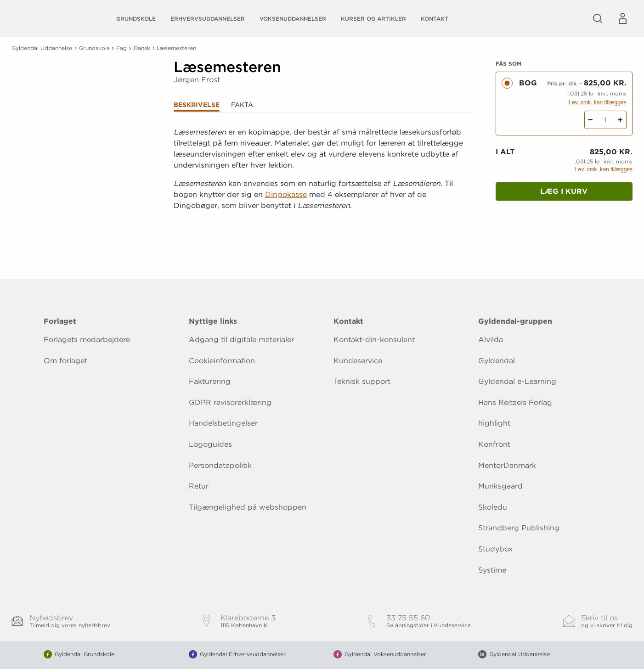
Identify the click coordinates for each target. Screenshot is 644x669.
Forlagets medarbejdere (87, 340)
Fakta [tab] (242, 105)
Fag (121, 48)
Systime (492, 570)
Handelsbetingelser (223, 423)
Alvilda (491, 340)
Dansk (142, 48)
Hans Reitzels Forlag (515, 402)
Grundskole (136, 19)
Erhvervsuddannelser (208, 19)
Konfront (494, 444)
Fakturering (210, 381)
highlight (494, 423)
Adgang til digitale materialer (241, 340)
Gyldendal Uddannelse (42, 48)
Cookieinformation (222, 361)
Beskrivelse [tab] (197, 105)
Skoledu (493, 507)
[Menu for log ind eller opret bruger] (622, 18)
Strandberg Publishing (519, 528)
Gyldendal (497, 361)
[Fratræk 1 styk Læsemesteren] (590, 120)
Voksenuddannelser (293, 19)
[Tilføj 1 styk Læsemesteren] (620, 120)
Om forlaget (65, 361)
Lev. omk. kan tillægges (597, 102)
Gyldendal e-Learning (517, 381)
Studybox (495, 549)
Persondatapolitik (220, 465)
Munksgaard (500, 486)
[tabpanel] (322, 180)
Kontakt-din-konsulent (374, 340)
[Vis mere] (322, 228)
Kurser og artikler (373, 19)
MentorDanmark (507, 465)
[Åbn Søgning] (598, 18)
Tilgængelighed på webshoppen (248, 507)
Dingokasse (286, 194)
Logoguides (210, 444)
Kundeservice (358, 361)
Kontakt (435, 19)
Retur (199, 486)
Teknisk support (362, 381)
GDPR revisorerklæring (230, 402)
